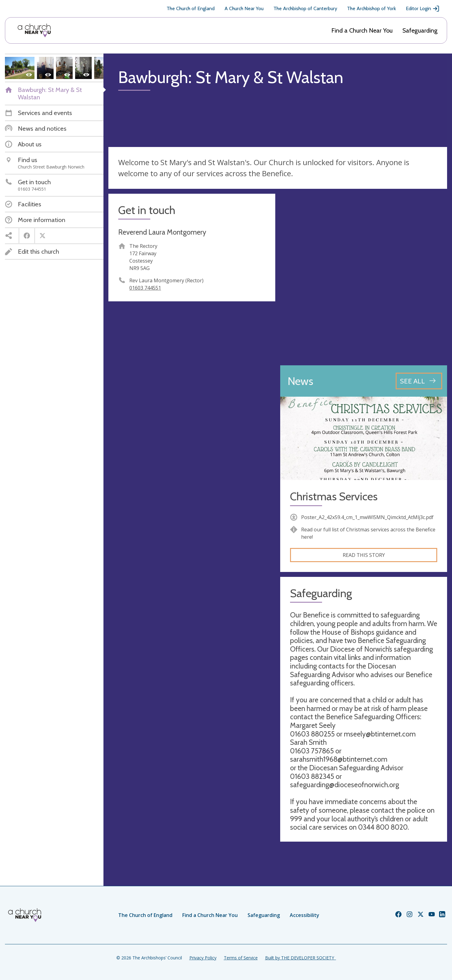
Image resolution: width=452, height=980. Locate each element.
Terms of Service (241, 958)
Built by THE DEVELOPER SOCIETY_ (301, 958)
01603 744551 (145, 288)
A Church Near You (244, 8)
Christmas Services (334, 496)
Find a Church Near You (362, 30)
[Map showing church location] (364, 277)
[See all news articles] (419, 381)
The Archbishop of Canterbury (305, 8)
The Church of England (191, 8)
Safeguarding (420, 30)
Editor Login (423, 9)
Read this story (364, 555)
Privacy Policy (203, 958)
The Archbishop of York (371, 8)
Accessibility (305, 915)
